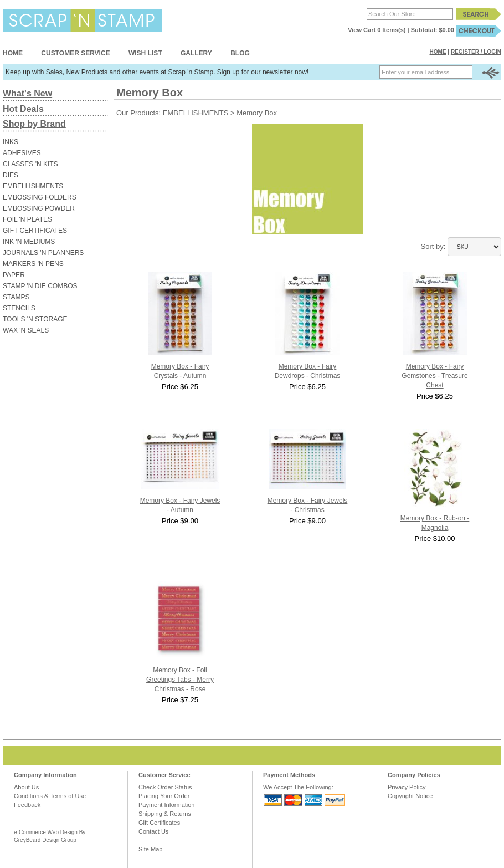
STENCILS (19, 308)
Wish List (145, 53)
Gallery (196, 53)
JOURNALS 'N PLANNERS (43, 253)
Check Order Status (165, 787)
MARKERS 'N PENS (33, 264)
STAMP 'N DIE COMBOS (40, 286)
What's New (27, 93)
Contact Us (153, 831)
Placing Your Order (164, 796)
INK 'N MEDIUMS (29, 242)
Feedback (27, 805)
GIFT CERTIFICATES (35, 231)
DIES (11, 175)
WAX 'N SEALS (26, 330)
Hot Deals (23, 109)
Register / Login (476, 52)
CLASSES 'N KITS (30, 164)
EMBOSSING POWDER (39, 208)
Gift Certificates (159, 823)
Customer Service (75, 53)
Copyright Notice (410, 796)
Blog (240, 53)
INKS (11, 142)
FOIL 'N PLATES (27, 219)
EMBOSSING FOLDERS (40, 197)
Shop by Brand (34, 124)
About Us (26, 787)
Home (13, 53)
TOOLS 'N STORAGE (35, 319)
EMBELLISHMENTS (33, 186)
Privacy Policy (407, 787)
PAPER (14, 275)
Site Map (150, 849)
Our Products (138, 113)
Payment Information (167, 805)
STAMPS (16, 297)
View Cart (362, 30)
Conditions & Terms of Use (50, 796)
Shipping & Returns (165, 814)
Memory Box (257, 113)
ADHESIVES (22, 153)
